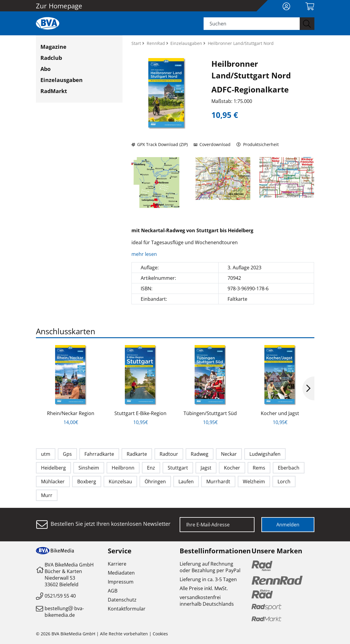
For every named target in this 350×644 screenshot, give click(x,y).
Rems (259, 468)
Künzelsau (120, 482)
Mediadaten (121, 573)
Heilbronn (123, 468)
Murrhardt (218, 482)
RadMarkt (54, 91)
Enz (151, 468)
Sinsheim (89, 468)
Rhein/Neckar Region (71, 413)
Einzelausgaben (62, 80)
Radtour (169, 454)
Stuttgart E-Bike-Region (140, 413)
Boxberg (87, 482)
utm (46, 454)
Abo (46, 69)
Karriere (117, 564)
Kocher (232, 468)
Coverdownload (212, 144)
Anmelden (288, 525)
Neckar (229, 454)
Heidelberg (53, 468)
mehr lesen (145, 254)
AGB (113, 591)
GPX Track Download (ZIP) (160, 144)
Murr (47, 495)
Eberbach (289, 468)
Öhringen (155, 482)
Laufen (186, 482)
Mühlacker (53, 482)
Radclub (51, 58)
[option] (71, 385)
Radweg (200, 454)
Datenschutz (122, 600)
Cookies (160, 634)
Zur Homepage (59, 6)
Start (137, 43)
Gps (67, 454)
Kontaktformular (127, 609)
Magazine (53, 47)
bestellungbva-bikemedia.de (64, 612)
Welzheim (254, 482)
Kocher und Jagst (280, 413)
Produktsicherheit (258, 144)
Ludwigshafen (265, 454)
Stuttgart (178, 468)
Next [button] (308, 388)
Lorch (284, 482)
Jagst (206, 468)
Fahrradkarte (99, 454)
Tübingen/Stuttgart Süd (210, 413)
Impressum (121, 582)
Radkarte (137, 454)
